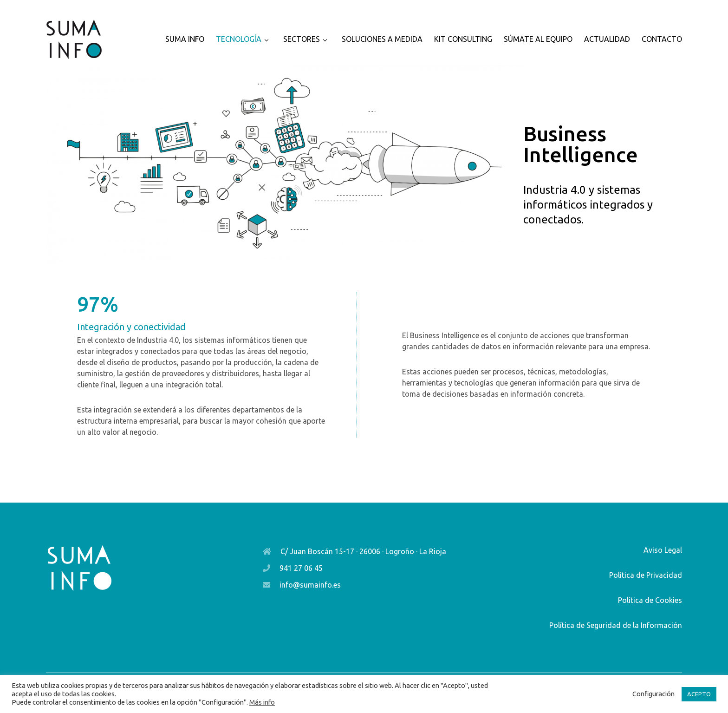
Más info (262, 702)
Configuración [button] (653, 694)
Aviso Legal (663, 550)
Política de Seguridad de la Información (616, 625)
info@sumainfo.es (310, 585)
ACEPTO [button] (699, 694)
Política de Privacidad (646, 575)
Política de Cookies (650, 600)
